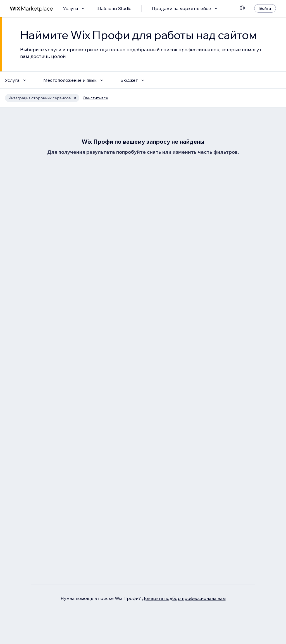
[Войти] (265, 8)
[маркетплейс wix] (32, 9)
